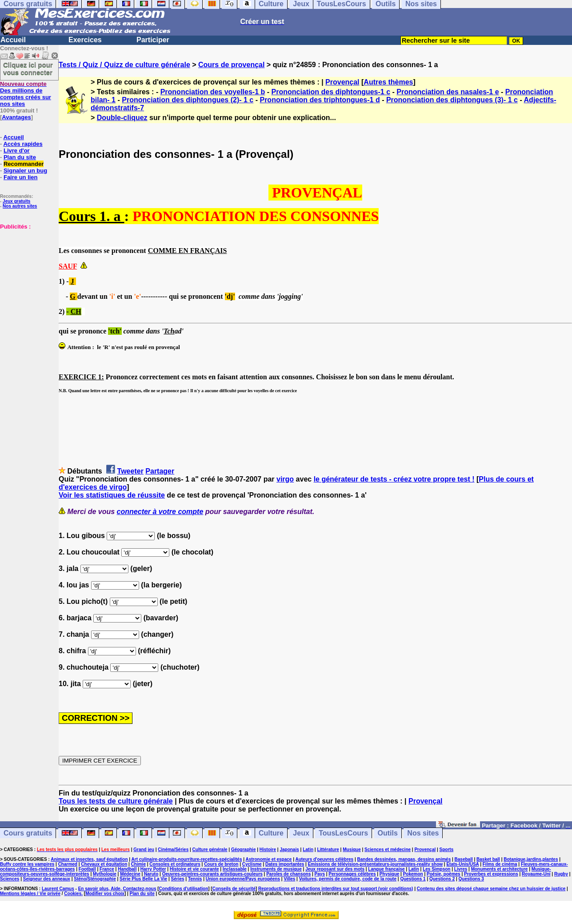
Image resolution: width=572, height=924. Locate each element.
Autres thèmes (388, 82)
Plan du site (20, 157)
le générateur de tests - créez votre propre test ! (394, 479)
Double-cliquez (122, 118)
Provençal (342, 82)
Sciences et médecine (388, 850)
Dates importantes (285, 864)
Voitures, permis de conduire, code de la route (348, 879)
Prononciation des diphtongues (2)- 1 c (188, 100)
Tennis (195, 879)
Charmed (68, 864)
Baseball (464, 859)
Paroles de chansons (288, 874)
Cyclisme (252, 864)
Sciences (10, 879)
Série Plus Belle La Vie (143, 879)
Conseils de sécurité (234, 889)
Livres (461, 869)
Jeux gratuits (16, 201)
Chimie (138, 864)
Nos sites (423, 833)
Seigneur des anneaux (47, 879)
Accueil (13, 40)
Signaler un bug (25, 171)
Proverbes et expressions (491, 874)
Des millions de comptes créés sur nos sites (26, 94)
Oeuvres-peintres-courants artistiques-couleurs (212, 874)
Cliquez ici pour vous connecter (28, 68)
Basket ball (488, 859)
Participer (153, 40)
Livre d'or (17, 151)
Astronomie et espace (268, 859)
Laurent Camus (58, 889)
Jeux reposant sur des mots (335, 869)
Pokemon (413, 874)
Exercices (85, 40)
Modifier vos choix (105, 894)
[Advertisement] (27, 274)
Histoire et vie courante (194, 869)
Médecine (130, 874)
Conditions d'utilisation (184, 889)
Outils (388, 833)
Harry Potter (153, 869)
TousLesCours (343, 833)
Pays (320, 874)
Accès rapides (23, 144)
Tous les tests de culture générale (116, 801)
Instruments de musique (276, 869)
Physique (389, 874)
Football (87, 869)
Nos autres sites (20, 206)
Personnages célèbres (352, 874)
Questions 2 (442, 879)
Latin (308, 850)
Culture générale (210, 850)
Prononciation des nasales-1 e (448, 92)
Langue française (386, 869)
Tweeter (130, 471)
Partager (160, 471)
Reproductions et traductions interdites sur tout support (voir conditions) (336, 889)
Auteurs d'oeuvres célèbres (324, 859)
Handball (127, 869)
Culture (271, 833)
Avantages (16, 117)
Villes (289, 879)
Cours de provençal (231, 65)
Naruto (151, 874)
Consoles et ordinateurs (175, 864)
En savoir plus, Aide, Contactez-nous (117, 889)
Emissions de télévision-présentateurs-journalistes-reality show (375, 864)
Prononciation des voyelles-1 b (213, 92)
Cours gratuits (28, 833)
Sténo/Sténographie (95, 879)
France (107, 869)
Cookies (73, 894)
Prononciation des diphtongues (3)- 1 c (452, 100)
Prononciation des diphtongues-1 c (331, 92)
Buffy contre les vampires (27, 864)
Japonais (289, 850)
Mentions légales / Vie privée (30, 894)
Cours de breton (221, 864)
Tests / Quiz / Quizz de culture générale (124, 65)
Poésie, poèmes (444, 874)
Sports (447, 850)
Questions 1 (413, 879)
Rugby (561, 874)
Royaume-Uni (536, 874)
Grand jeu (144, 850)
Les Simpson (436, 869)
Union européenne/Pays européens (243, 879)
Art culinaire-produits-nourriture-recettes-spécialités (187, 859)
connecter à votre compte (160, 512)
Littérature (328, 850)
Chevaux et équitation (104, 864)
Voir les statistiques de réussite (112, 495)
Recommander (24, 164)
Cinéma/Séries (173, 850)
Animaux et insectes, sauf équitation (89, 859)
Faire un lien (21, 177)
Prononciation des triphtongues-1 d (320, 100)
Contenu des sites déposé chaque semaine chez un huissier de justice (491, 889)
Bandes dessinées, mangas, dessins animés (404, 859)
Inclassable (235, 869)
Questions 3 (471, 879)
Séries (178, 879)
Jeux (301, 833)
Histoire (268, 850)
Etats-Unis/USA (462, 864)
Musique (352, 850)
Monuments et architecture (500, 869)
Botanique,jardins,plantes (531, 859)
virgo (285, 479)
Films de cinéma (500, 864)
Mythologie (105, 874)
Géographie (244, 850)
